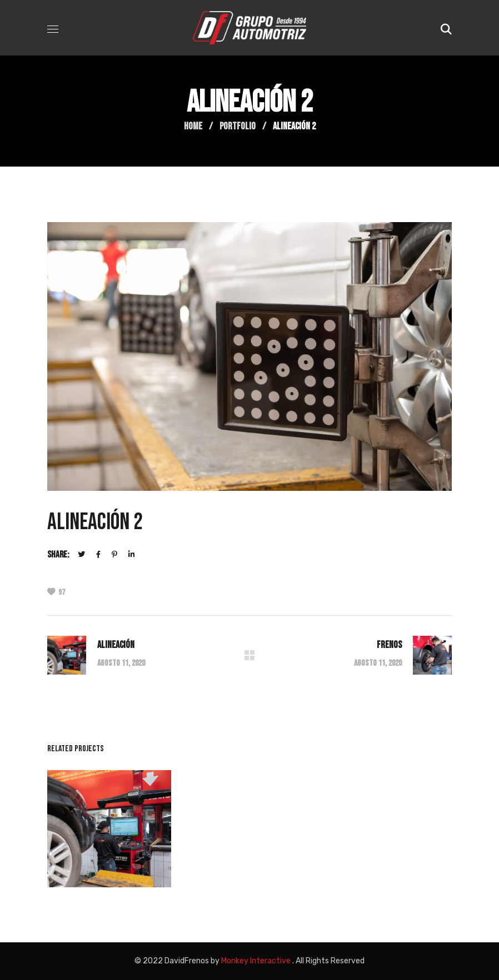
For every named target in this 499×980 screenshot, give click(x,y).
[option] (109, 837)
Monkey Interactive (256, 961)
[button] (446, 28)
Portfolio (238, 126)
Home (193, 126)
